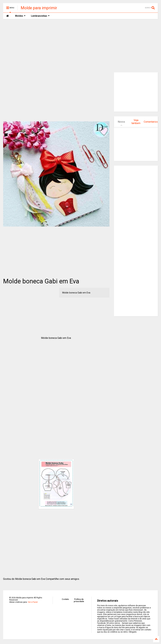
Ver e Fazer (33, 602)
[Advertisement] (80, 46)
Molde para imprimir (39, 8)
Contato (65, 599)
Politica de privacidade (79, 600)
